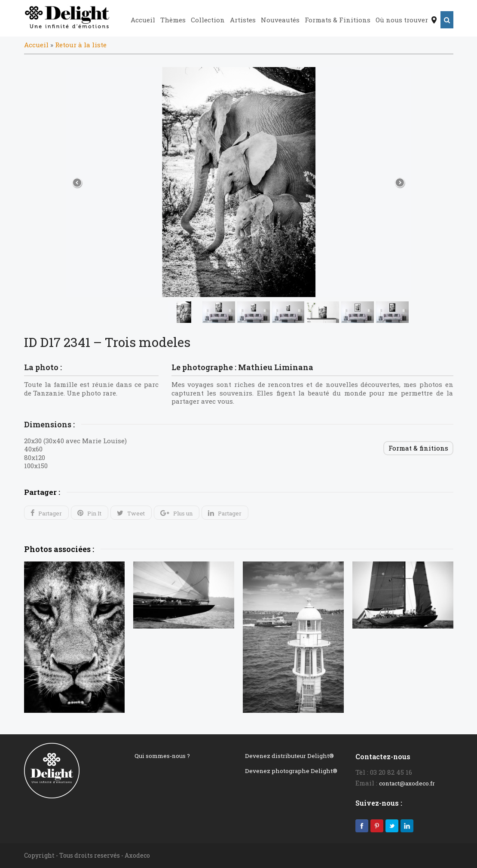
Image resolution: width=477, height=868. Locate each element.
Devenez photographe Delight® (291, 771)
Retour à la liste (81, 45)
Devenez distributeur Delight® (289, 756)
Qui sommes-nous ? (162, 756)
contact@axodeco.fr (407, 783)
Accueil (36, 45)
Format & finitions (418, 448)
